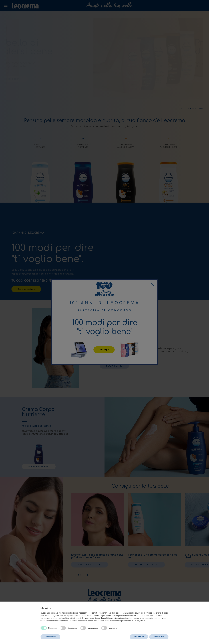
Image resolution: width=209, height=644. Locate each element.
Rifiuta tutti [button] (139, 637)
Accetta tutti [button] (159, 637)
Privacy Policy (140, 621)
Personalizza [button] (50, 637)
